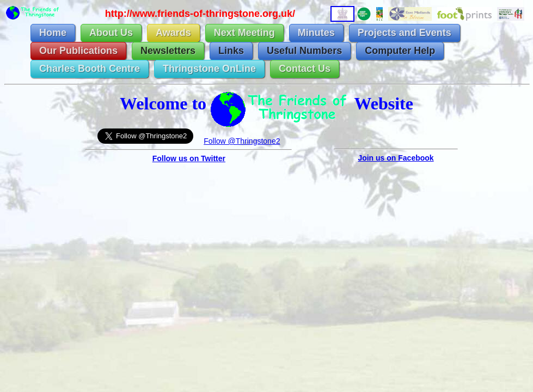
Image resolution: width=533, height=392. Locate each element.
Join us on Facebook (396, 158)
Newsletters (168, 51)
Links (231, 51)
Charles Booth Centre (90, 69)
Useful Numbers (304, 51)
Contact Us (305, 69)
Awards (173, 33)
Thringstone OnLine (209, 69)
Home (53, 33)
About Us (111, 33)
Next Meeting (244, 33)
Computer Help (400, 51)
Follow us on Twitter (189, 158)
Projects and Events (405, 33)
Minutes (316, 33)
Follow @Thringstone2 (242, 141)
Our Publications (78, 51)
